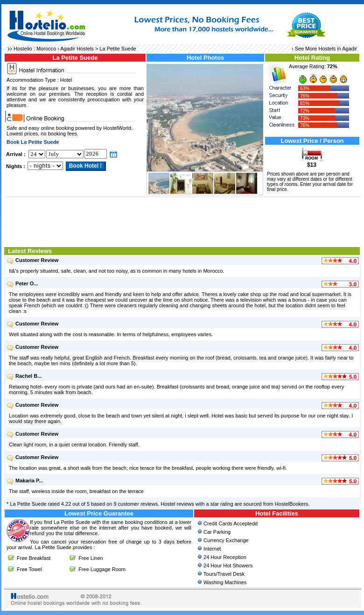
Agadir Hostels (77, 49)
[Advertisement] (183, 221)
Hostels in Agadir (338, 49)
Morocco (46, 49)
